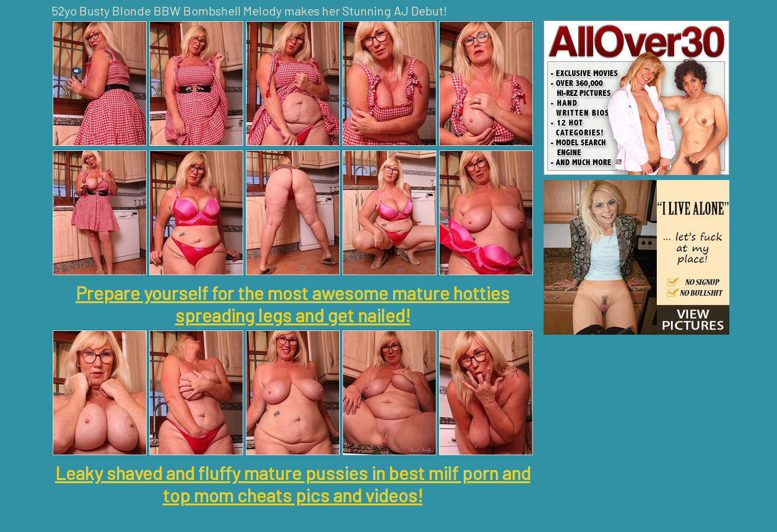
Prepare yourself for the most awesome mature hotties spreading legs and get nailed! (293, 304)
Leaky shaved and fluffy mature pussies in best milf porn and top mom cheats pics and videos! (293, 484)
